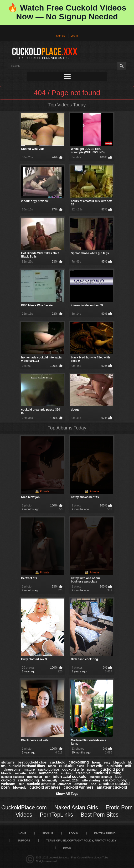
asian (80, 766)
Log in (74, 36)
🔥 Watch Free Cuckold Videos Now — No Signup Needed (67, 12)
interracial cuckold (70, 777)
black (52, 766)
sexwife (20, 773)
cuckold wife (73, 769)
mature (29, 769)
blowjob (20, 787)
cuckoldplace (49, 769)
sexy (107, 763)
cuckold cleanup (101, 777)
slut (21, 784)
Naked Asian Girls (76, 808)
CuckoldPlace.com (24, 808)
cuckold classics (13, 777)
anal (32, 773)
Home (23, 833)
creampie (83, 773)
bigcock (119, 762)
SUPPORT (24, 841)
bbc (93, 784)
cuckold (66, 766)
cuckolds (114, 766)
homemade (48, 773)
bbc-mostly (50, 780)
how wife (95, 766)
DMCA (67, 848)
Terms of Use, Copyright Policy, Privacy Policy (81, 841)
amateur (81, 784)
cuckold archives (45, 787)
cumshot (65, 784)
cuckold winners (79, 787)
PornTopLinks (56, 815)
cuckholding (28, 780)
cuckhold (58, 762)
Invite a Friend (105, 833)
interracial (35, 777)
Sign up (60, 36)
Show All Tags (67, 794)
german (92, 770)
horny (96, 762)
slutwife (8, 762)
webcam (8, 784)
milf (128, 766)
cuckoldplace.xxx (59, 857)
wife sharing (91, 780)
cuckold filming (107, 773)
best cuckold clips (32, 762)
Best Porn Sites (100, 815)
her (47, 777)
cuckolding (79, 762)
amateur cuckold (112, 787)
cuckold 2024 (70, 780)
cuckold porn (112, 769)
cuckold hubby (115, 780)
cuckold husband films (27, 766)
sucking (67, 773)
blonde (6, 773)
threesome (12, 769)
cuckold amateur (41, 784)
